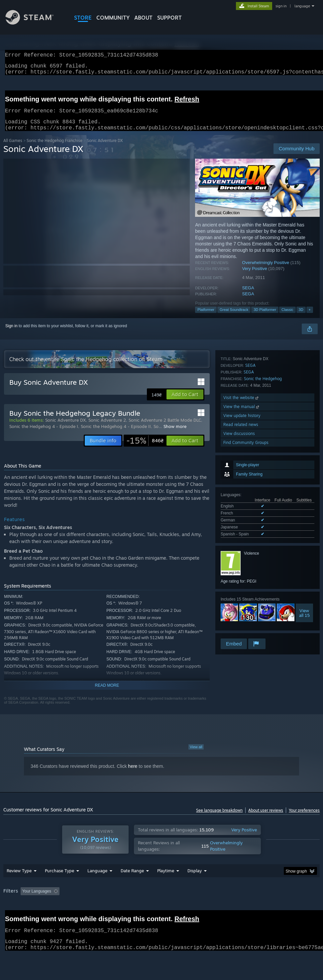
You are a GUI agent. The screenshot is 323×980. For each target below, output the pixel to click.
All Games (13, 148)
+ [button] (310, 318)
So (156, 434)
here (133, 774)
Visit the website (241, 583)
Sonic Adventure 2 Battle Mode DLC (165, 428)
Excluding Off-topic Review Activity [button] (104, 909)
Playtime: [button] (155, 909)
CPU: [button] (293, 909)
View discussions (239, 619)
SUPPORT (169, 18)
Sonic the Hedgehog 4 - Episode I (44, 434)
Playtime (166, 888)
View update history (242, 601)
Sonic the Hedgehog (263, 564)
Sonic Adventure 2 (107, 428)
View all (196, 755)
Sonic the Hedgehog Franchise (54, 148)
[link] (145, 449)
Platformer (206, 318)
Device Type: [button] (39, 917)
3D (301, 318)
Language (97, 888)
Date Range (132, 888)
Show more (175, 434)
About (143, 18)
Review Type (19, 888)
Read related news (241, 610)
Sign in (11, 334)
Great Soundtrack (234, 318)
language (302, 6)
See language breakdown (219, 818)
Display (195, 888)
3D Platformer (265, 318)
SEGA (248, 296)
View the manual (242, 592)
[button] (185, 402)
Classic (287, 318)
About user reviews (266, 818)
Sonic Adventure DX (65, 428)
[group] (162, 913)
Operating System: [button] (259, 909)
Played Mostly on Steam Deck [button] (203, 909)
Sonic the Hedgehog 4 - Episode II (116, 434)
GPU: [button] (10, 917)
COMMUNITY (113, 18)
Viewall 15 (304, 516)
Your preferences (304, 818)
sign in (281, 6)
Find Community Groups (246, 628)
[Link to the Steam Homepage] (35, 23)
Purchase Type (59, 888)
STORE (83, 18)
